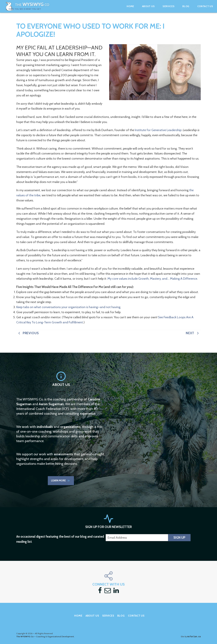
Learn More (61, 481)
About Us (139, 6)
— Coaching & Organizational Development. (45, 632)
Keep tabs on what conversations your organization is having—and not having (68, 309)
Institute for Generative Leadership (158, 132)
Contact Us (196, 6)
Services (159, 6)
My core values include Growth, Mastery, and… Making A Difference (152, 280)
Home (121, 6)
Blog (176, 6)
